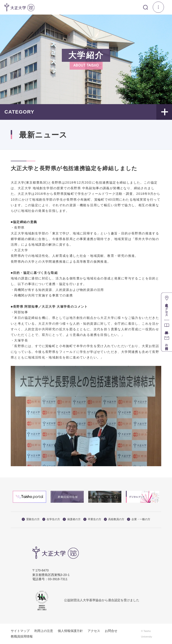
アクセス (94, 631)
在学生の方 (51, 519)
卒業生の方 (92, 519)
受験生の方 (31, 519)
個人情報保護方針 (70, 631)
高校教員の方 (114, 519)
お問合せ (111, 631)
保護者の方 (72, 519)
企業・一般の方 (139, 519)
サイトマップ (20, 631)
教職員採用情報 (22, 636)
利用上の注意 (44, 631)
